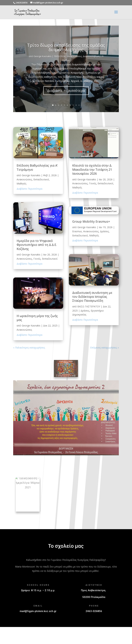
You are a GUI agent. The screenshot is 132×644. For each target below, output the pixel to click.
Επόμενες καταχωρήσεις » (105, 348)
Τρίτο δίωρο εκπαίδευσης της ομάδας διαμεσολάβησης (66, 55)
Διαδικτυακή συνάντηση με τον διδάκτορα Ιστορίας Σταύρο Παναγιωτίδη (92, 297)
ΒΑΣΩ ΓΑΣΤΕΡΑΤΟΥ (89, 306)
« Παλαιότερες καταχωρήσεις (29, 348)
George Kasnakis (43, 64)
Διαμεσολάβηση (91, 64)
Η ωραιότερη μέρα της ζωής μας (37, 318)
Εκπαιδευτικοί (41, 179)
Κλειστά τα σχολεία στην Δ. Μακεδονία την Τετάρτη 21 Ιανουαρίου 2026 (92, 169)
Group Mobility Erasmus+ (91, 221)
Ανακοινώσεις (75, 64)
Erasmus (77, 231)
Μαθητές (21, 184)
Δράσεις (104, 231)
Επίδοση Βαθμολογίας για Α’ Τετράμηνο (37, 167)
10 (79, 105)
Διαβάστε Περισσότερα (29, 189)
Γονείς (37, 259)
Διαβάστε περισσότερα (66, 99)
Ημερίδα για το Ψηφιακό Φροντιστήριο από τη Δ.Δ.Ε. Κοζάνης (37, 245)
